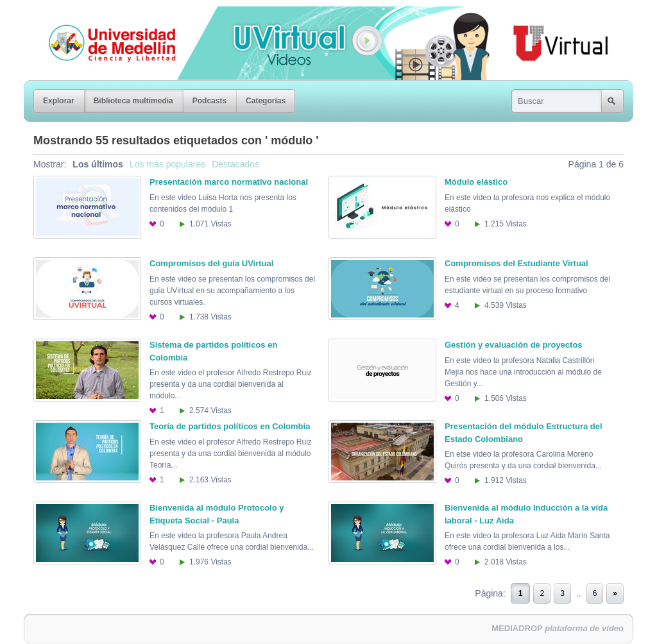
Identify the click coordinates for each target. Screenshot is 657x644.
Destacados (235, 164)
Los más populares (167, 164)
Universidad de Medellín (102, 15)
